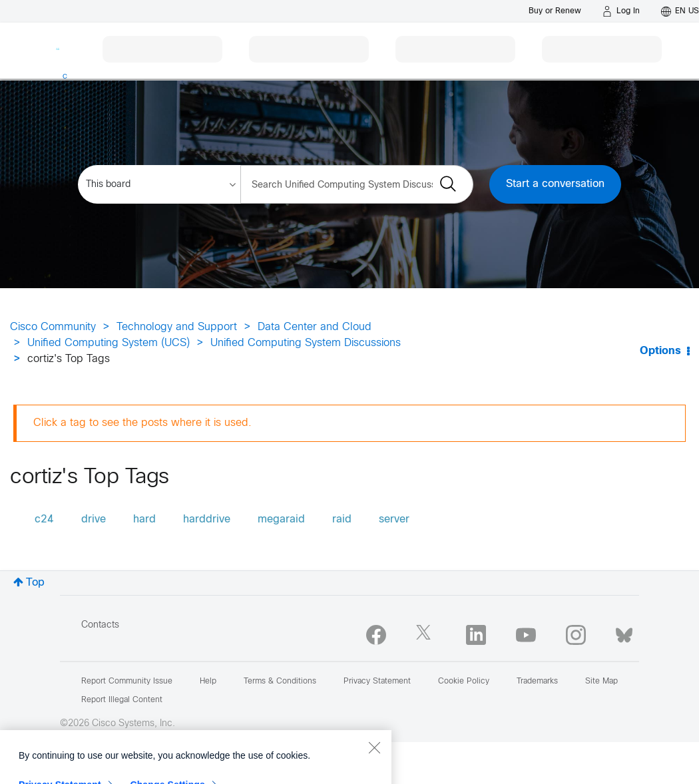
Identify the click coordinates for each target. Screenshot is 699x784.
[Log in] (621, 11)
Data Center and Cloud (315, 327)
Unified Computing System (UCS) (109, 343)
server (394, 519)
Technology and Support (177, 327)
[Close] (374, 770)
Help (208, 682)
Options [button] (660, 351)
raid (342, 519)
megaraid (281, 519)
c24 (44, 519)
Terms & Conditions (280, 682)
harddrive (207, 519)
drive (94, 519)
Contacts (100, 625)
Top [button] (35, 583)
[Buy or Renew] (555, 11)
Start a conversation (555, 184)
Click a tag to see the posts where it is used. (142, 423)
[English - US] (680, 11)
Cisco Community (53, 327)
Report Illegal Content (122, 700)
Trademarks (537, 682)
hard (144, 519)
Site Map (601, 682)
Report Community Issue (127, 682)
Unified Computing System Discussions (306, 343)
